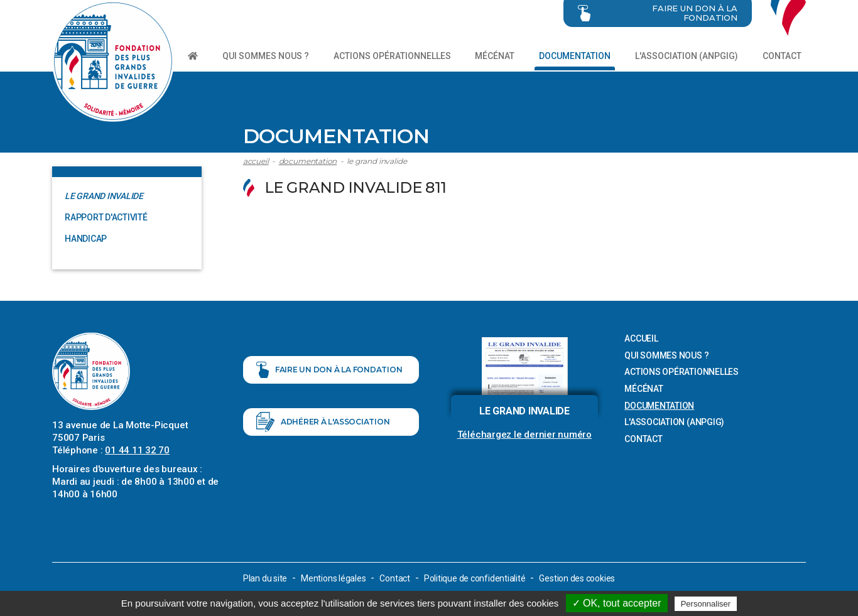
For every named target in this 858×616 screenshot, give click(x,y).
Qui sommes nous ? (266, 56)
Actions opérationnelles (392, 56)
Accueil (256, 161)
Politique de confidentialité (475, 578)
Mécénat (495, 56)
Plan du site (265, 578)
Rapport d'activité (106, 217)
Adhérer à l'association (323, 424)
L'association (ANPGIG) (687, 56)
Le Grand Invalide (377, 161)
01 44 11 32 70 (137, 450)
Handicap (86, 239)
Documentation (575, 56)
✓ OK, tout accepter (617, 603)
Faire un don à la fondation (329, 371)
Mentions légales (333, 578)
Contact (782, 56)
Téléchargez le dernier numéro (524, 435)
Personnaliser (706, 604)
